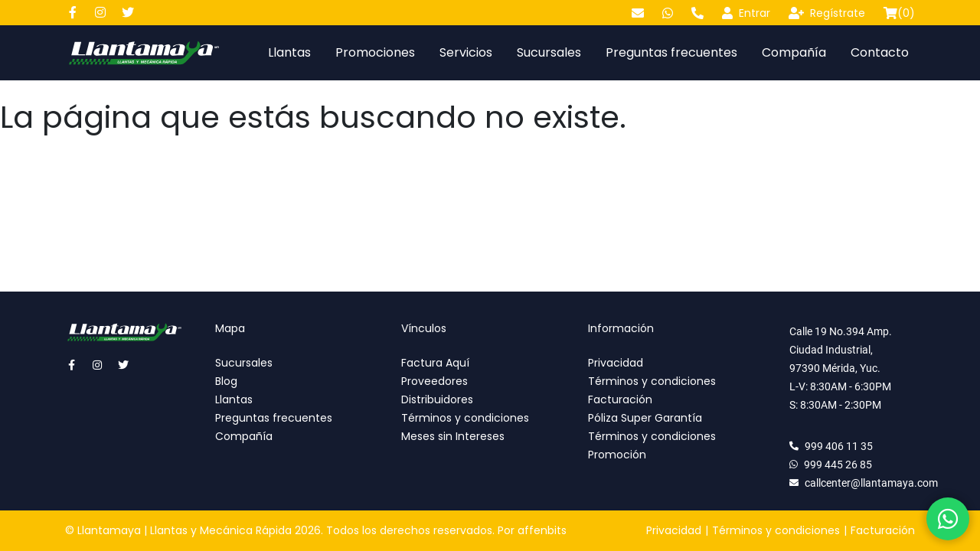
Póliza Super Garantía (645, 418)
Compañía (794, 52)
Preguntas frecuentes (671, 52)
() (899, 13)
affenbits (542, 530)
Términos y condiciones (652, 381)
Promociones (375, 52)
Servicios (466, 52)
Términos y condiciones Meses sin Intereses (465, 427)
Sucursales (549, 52)
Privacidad (616, 363)
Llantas (289, 52)
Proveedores (434, 381)
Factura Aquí (435, 363)
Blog (226, 381)
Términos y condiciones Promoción (652, 445)
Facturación (620, 399)
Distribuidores (437, 399)
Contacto (880, 52)
